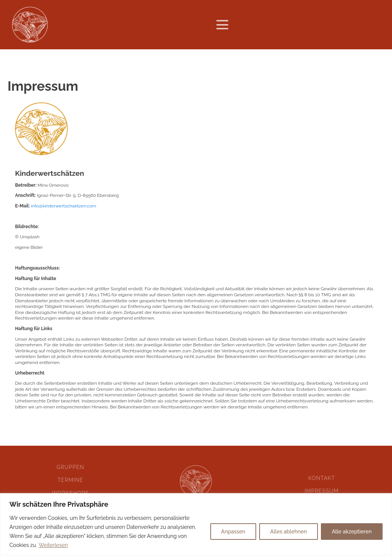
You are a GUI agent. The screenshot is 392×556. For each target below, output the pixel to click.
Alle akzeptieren (352, 532)
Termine (70, 480)
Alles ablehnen (289, 532)
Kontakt (321, 478)
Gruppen (70, 467)
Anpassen (233, 532)
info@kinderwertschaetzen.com (63, 206)
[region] (196, 525)
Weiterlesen (53, 545)
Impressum (321, 491)
